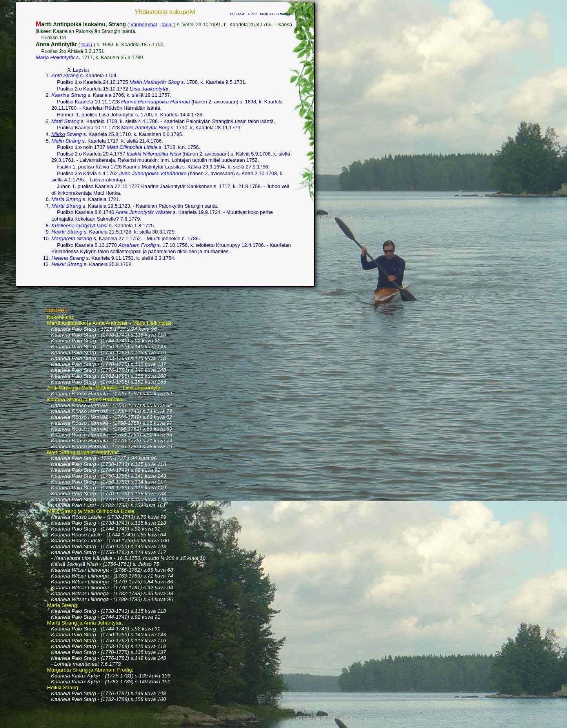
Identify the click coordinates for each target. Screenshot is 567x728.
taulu (167, 24)
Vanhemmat (144, 24)
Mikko (58, 134)
